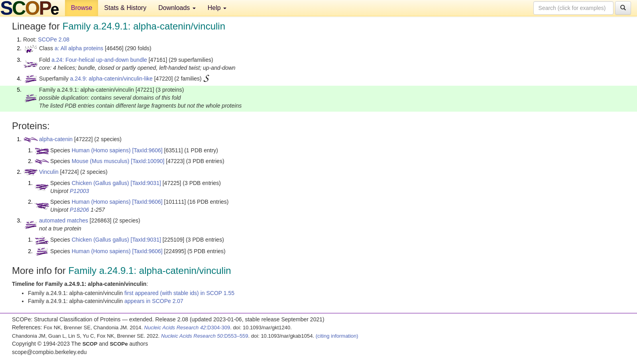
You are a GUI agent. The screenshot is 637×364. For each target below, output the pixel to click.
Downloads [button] (177, 8)
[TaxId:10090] (147, 161)
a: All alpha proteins (79, 48)
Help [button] (217, 8)
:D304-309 (187, 328)
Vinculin (49, 172)
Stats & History (125, 8)
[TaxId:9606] (147, 150)
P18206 (79, 210)
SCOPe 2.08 (54, 39)
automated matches (64, 220)
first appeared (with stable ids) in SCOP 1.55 (179, 293)
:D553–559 (205, 336)
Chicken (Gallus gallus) (100, 183)
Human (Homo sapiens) (101, 150)
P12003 (79, 191)
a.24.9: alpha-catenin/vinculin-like (111, 79)
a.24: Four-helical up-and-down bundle (99, 60)
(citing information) (337, 336)
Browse (82, 8)
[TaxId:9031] (146, 183)
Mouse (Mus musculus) (101, 161)
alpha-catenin (56, 139)
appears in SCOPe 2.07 (154, 301)
